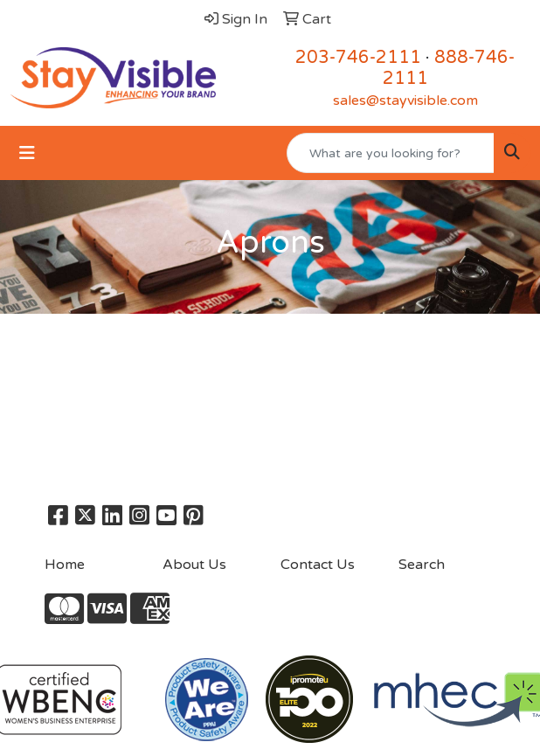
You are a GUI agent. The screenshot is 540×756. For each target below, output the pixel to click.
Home (65, 565)
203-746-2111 (358, 58)
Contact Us (318, 565)
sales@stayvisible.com (405, 101)
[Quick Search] (391, 153)
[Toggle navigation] (27, 153)
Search (422, 565)
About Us (194, 565)
